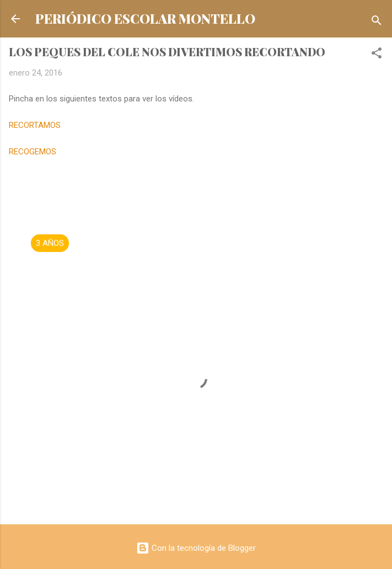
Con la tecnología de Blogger (196, 548)
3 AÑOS (50, 243)
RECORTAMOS (35, 125)
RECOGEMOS (33, 152)
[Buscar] (377, 22)
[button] (377, 55)
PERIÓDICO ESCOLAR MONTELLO (145, 18)
